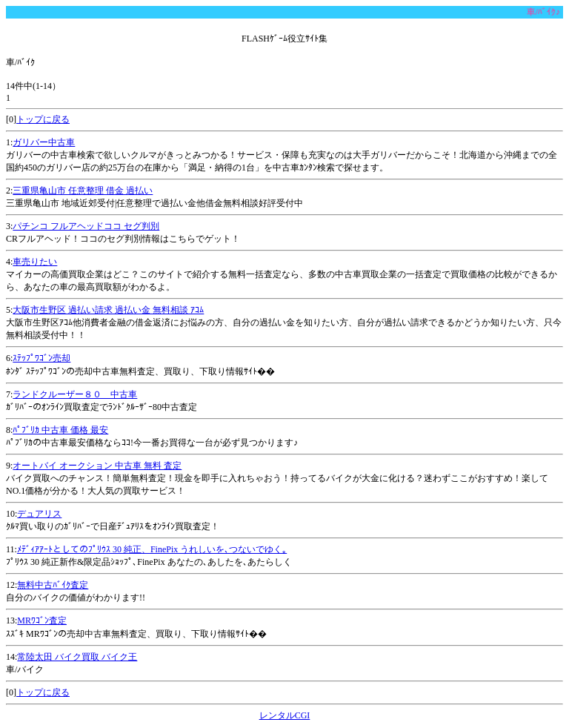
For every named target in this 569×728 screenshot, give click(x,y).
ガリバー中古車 (44, 142)
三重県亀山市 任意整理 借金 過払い (83, 191)
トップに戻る (43, 119)
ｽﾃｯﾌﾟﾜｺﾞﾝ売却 (41, 358)
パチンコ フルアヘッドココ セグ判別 (86, 226)
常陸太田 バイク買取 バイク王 (77, 657)
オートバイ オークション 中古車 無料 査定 (97, 466)
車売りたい (35, 262)
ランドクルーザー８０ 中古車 (75, 394)
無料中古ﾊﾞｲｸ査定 (53, 585)
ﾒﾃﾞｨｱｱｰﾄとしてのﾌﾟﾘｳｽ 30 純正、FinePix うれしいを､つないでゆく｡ (152, 549)
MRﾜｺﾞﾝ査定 (42, 621)
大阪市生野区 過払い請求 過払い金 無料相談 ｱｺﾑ (108, 310)
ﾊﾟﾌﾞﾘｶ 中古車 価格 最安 (60, 430)
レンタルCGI (285, 715)
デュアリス (39, 514)
